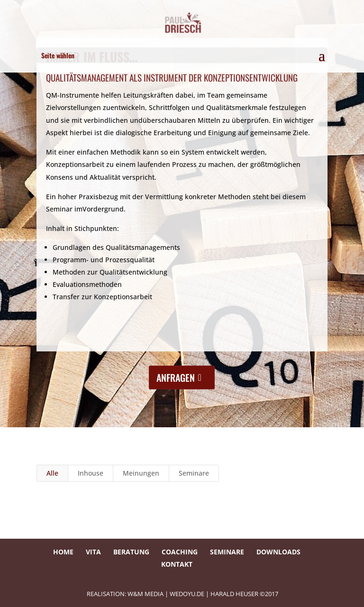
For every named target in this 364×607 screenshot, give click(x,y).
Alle (52, 473)
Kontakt (177, 564)
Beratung (131, 552)
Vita (93, 552)
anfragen (176, 377)
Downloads (278, 552)
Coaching (180, 552)
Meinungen (141, 473)
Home (63, 552)
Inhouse (91, 473)
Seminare (194, 473)
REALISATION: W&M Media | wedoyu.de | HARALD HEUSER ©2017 (182, 594)
